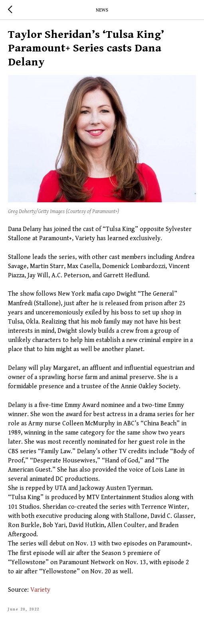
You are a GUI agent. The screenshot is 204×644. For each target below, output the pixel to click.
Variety (40, 590)
